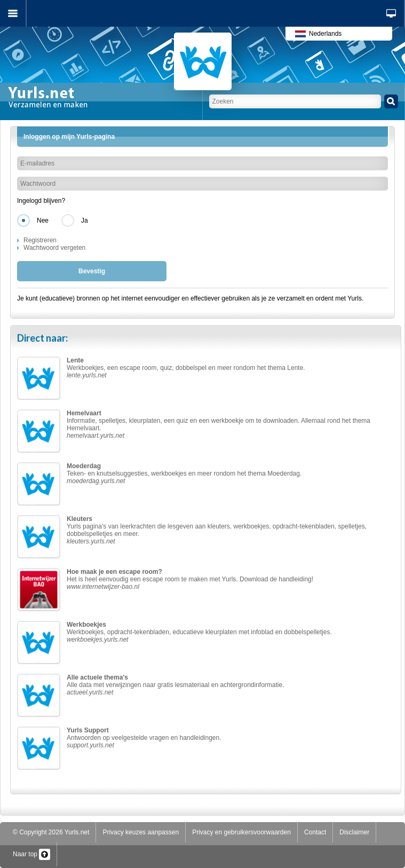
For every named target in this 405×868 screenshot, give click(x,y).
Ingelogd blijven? (41, 201)
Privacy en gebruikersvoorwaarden (241, 832)
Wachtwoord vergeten (54, 248)
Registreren (40, 240)
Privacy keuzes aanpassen (141, 832)
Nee (43, 220)
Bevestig (92, 271)
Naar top (31, 854)
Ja (85, 220)
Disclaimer (354, 832)
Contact (315, 832)
